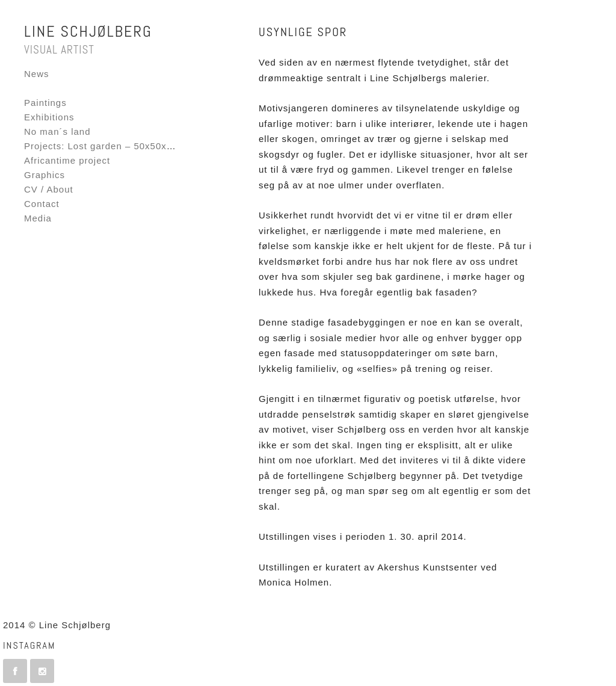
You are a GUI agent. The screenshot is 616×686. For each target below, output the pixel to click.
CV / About (49, 189)
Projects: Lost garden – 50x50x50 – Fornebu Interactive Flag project (180, 146)
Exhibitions (49, 117)
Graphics (45, 175)
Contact (42, 204)
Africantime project (67, 160)
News (37, 74)
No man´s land (57, 131)
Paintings (45, 103)
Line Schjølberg (88, 32)
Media (38, 218)
